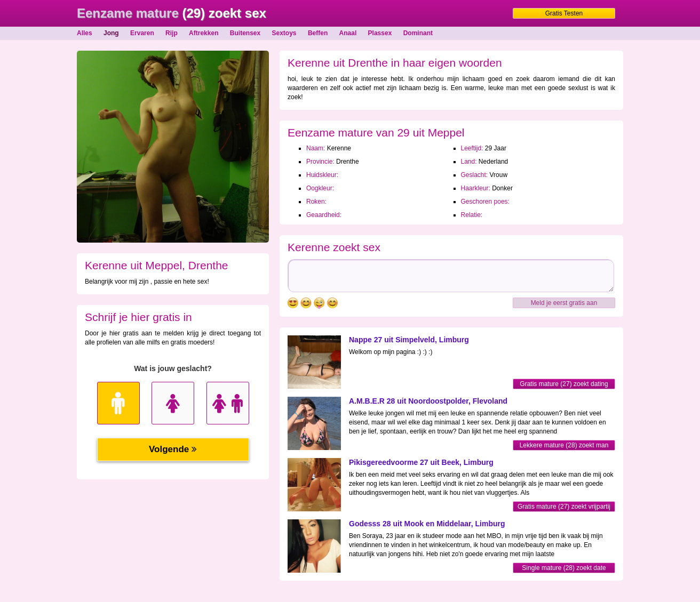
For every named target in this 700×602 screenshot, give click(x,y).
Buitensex (245, 33)
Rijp (172, 33)
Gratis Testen (564, 13)
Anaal (348, 33)
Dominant (418, 33)
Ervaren (142, 33)
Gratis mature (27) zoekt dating (564, 384)
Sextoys (284, 33)
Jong (111, 33)
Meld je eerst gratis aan (564, 303)
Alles (85, 33)
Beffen (318, 33)
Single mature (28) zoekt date (564, 568)
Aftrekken (204, 33)
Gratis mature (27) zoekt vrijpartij (564, 507)
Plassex (380, 33)
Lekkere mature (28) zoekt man (564, 445)
